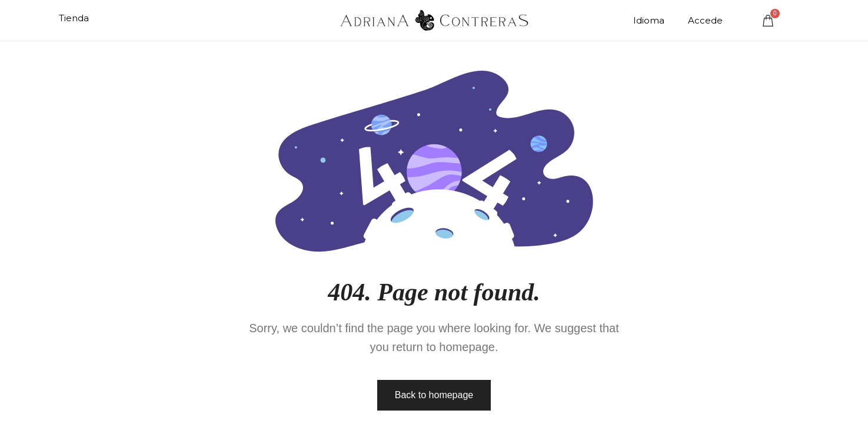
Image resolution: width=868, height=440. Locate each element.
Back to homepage (434, 395)
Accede (705, 20)
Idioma (649, 20)
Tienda (74, 18)
